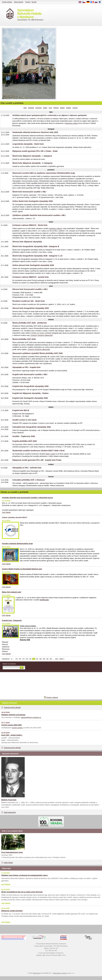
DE (89, 2)
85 (51, 659)
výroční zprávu (17, 728)
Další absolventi (10, 812)
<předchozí (6, 659)
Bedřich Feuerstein (9, 800)
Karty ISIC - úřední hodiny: (12, 735)
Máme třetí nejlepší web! (12, 592)
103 (56, 659)
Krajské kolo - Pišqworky (12, 620)
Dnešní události (52, 697)
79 (30, 659)
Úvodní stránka (7, 2)
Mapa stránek (19, 2)
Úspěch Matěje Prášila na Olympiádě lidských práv (22, 569)
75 (16, 659)
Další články (8, 863)
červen (75, 108)
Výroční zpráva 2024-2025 (11, 725)
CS (85, 2)
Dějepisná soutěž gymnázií (12, 911)
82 (41, 659)
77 (23, 659)
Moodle (34, 2)
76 (20, 659)
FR (93, 2)
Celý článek (6, 512)
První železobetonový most (12, 852)
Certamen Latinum (55, 228)
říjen (25, 108)
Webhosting (37, 973)
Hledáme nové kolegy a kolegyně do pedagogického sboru (24, 875)
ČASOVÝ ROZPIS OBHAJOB (41, 335)
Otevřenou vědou (71, 123)
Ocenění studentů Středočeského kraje (17, 544)
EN (81, 2)
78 (27, 659)
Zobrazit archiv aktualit (12, 707)
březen (56, 108)
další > (62, 659)
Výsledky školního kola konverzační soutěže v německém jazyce (27, 498)
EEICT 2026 (50, 454)
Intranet (28, 2)
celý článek (6, 884)
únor (50, 108)
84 (47, 659)
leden (45, 108)
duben (62, 108)
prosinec (39, 108)
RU (97, 2)
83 (44, 659)
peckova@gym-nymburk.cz (31, 717)
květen (69, 108)
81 (37, 659)
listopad (31, 108)
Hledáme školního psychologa (13, 715)
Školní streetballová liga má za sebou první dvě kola (22, 892)
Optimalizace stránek (60, 973)
